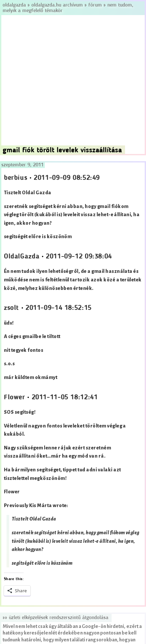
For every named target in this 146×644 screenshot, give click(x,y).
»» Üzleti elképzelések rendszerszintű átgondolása (55, 618)
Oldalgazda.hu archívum (57, 5)
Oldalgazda (15, 5)
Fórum (95, 5)
